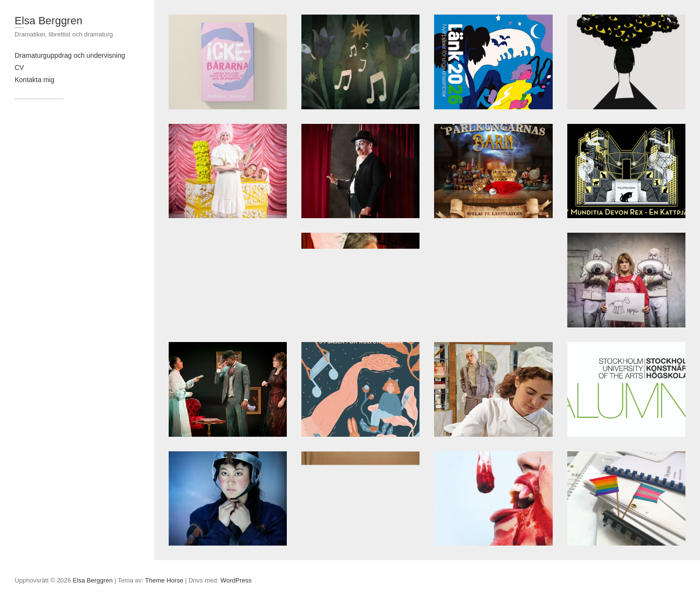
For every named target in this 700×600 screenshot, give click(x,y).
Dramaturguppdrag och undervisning (70, 55)
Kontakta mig (35, 80)
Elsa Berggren (48, 21)
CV (19, 68)
